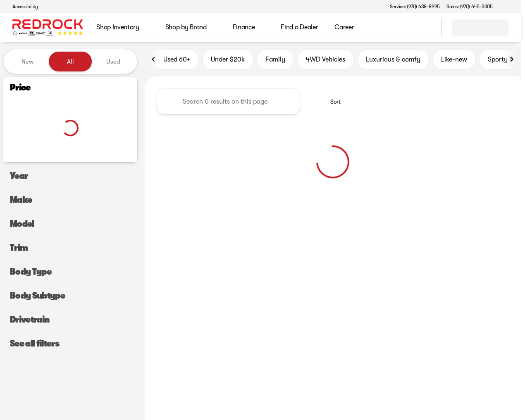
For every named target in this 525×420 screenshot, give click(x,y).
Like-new (454, 62)
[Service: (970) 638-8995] (415, 7)
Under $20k (228, 62)
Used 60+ (172, 62)
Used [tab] (113, 62)
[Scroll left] (154, 62)
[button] (511, 7)
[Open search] (425, 28)
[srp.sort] (331, 104)
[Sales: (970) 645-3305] (470, 7)
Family (275, 62)
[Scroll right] (512, 62)
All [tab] (70, 62)
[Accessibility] (21, 7)
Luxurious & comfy (393, 62)
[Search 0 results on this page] (228, 104)
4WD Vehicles (326, 62)
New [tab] (27, 62)
